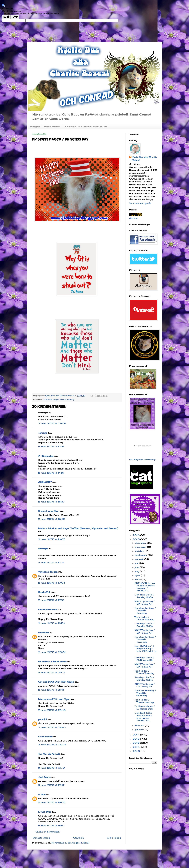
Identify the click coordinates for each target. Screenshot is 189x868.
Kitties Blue (45, 812)
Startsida (78, 838)
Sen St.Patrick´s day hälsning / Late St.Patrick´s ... (145, 650)
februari (140, 726)
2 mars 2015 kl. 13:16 (51, 447)
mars (138, 579)
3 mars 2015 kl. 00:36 (52, 745)
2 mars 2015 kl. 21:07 (52, 672)
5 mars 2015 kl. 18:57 (51, 826)
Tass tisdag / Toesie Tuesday (144, 618)
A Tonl (42, 795)
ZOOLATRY (45, 482)
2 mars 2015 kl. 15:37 (51, 502)
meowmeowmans (48, 609)
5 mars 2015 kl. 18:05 (52, 802)
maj (137, 571)
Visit (142, 460)
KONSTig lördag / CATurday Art (145, 603)
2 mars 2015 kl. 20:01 (52, 652)
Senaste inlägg (41, 838)
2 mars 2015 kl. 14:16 (51, 473)
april (138, 575)
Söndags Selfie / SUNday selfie (144, 659)
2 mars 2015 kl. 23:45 (52, 710)
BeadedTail (44, 592)
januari (139, 730)
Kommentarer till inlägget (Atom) (70, 843)
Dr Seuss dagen (51, 399)
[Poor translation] (15, 17)
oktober (140, 551)
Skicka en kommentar (48, 832)
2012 (136, 743)
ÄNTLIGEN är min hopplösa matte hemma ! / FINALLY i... (145, 587)
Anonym (43, 549)
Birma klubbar (52, 127)
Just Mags (44, 777)
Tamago (43, 433)
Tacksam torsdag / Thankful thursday (145, 610)
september (141, 555)
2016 (136, 535)
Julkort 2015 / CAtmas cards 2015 (86, 127)
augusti (140, 559)
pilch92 (43, 719)
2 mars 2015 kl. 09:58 (52, 423)
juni (137, 567)
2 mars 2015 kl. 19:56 (51, 623)
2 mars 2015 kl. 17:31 (51, 562)
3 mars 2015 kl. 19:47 (51, 785)
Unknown (43, 633)
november (141, 547)
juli (137, 563)
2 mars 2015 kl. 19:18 (51, 600)
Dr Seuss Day (67, 399)
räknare (133, 218)
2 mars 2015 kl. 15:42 (51, 519)
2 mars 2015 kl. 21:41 (51, 690)
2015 (136, 539)
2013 (136, 739)
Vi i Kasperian (46, 456)
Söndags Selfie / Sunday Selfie (144, 596)
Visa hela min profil (140, 203)
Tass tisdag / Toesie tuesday (144, 701)
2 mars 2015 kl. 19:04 (52, 583)
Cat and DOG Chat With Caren (56, 682)
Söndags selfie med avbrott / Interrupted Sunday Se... (143, 717)
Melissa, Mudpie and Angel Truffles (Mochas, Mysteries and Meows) (78, 528)
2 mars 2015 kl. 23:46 (52, 727)
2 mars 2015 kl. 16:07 (52, 539)
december (141, 543)
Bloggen (35, 127)
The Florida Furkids (49, 754)
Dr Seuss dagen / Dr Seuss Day (145, 708)
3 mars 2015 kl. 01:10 (51, 768)
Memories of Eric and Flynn (54, 699)
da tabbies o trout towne (52, 662)
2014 (136, 735)
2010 (137, 751)
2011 (136, 747)
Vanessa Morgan (48, 572)
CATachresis (45, 737)
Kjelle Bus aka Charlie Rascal (144, 159)
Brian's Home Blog (49, 511)
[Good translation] (6, 17)
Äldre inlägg (114, 838)
